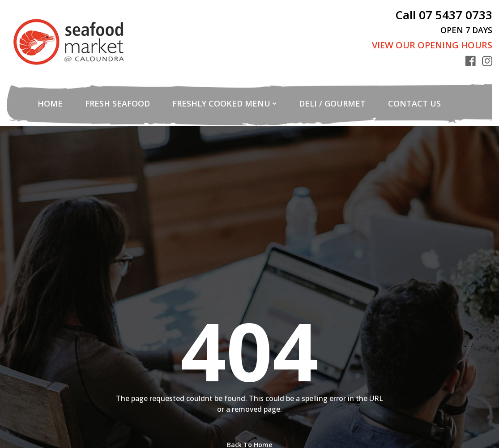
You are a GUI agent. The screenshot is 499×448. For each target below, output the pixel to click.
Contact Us (414, 103)
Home (50, 103)
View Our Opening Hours (432, 45)
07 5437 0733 (456, 15)
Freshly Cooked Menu (221, 103)
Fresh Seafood (117, 103)
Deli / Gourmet (332, 103)
